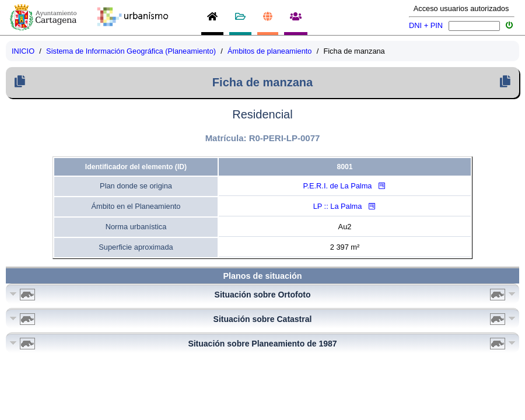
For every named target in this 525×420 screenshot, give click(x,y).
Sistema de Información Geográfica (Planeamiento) (131, 51)
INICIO (23, 51)
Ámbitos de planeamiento (269, 51)
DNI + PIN (426, 25)
